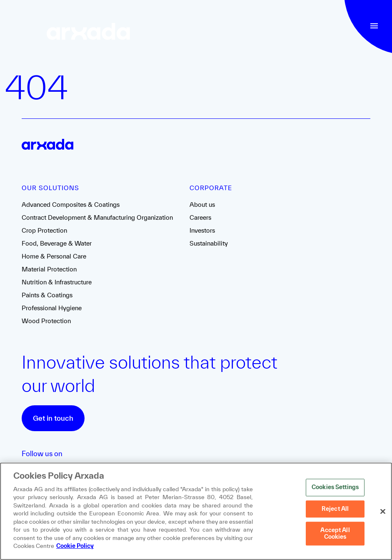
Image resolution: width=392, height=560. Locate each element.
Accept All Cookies (335, 534)
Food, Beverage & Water (57, 243)
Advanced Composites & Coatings (71, 205)
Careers (200, 217)
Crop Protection (44, 230)
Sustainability (209, 243)
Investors (202, 230)
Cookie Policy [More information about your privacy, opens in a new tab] (75, 546)
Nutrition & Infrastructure (57, 282)
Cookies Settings (335, 487)
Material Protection (49, 269)
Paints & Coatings (47, 295)
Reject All (335, 509)
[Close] (383, 512)
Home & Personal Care (54, 256)
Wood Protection (46, 321)
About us (202, 205)
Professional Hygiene (52, 308)
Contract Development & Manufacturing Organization (97, 217)
